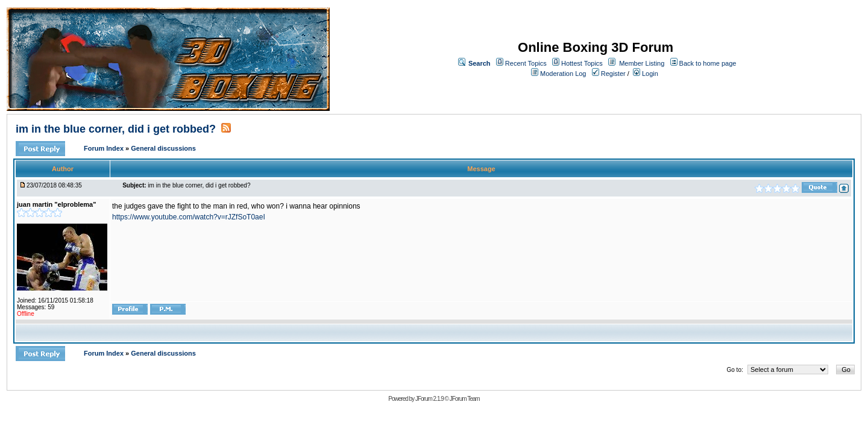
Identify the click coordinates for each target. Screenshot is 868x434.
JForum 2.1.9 (429, 399)
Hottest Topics (582, 63)
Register (609, 74)
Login (646, 74)
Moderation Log (563, 74)
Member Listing (642, 63)
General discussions (163, 148)
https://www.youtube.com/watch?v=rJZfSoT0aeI (189, 217)
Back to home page (708, 63)
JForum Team (465, 399)
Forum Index (105, 148)
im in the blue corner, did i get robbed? (116, 129)
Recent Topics (526, 63)
